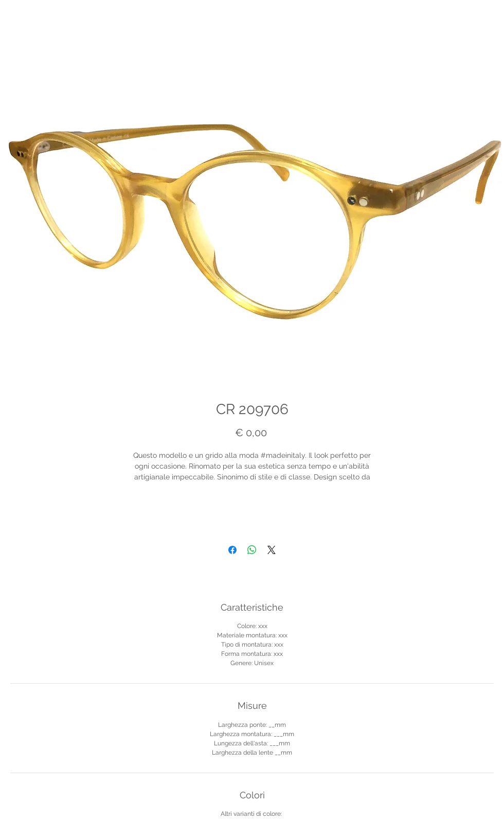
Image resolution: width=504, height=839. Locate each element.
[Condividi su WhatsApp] (252, 550)
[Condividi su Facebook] (232, 550)
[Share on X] (272, 550)
